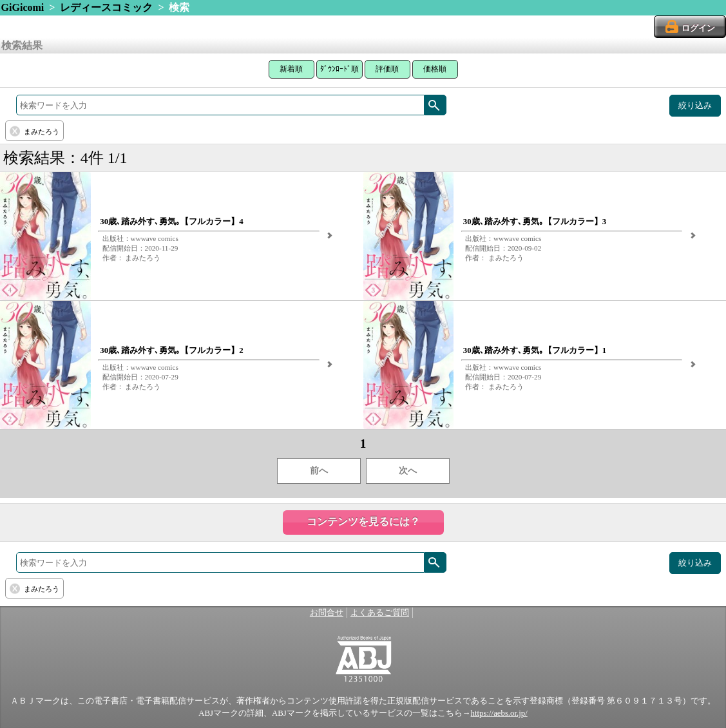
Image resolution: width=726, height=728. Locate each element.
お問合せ (327, 613)
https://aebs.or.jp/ (499, 713)
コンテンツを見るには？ (363, 522)
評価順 (387, 69)
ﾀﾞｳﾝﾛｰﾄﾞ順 (339, 69)
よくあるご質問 (380, 613)
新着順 (291, 69)
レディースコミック (106, 7)
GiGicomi (23, 7)
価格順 (435, 69)
